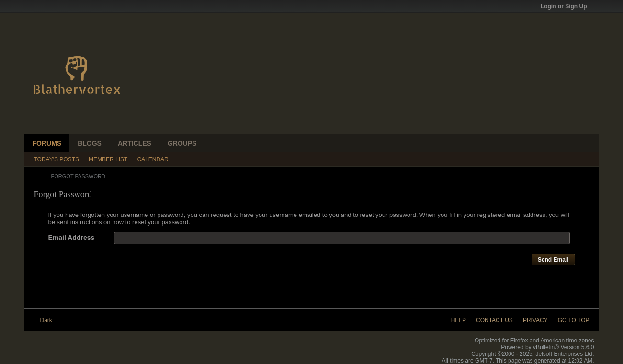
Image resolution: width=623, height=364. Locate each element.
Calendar (153, 159)
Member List (108, 159)
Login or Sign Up (567, 6)
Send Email (553, 260)
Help (459, 320)
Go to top (574, 320)
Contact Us (494, 320)
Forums (47, 143)
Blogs (90, 143)
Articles (135, 143)
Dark (50, 320)
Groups (182, 143)
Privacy (535, 320)
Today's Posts (57, 159)
